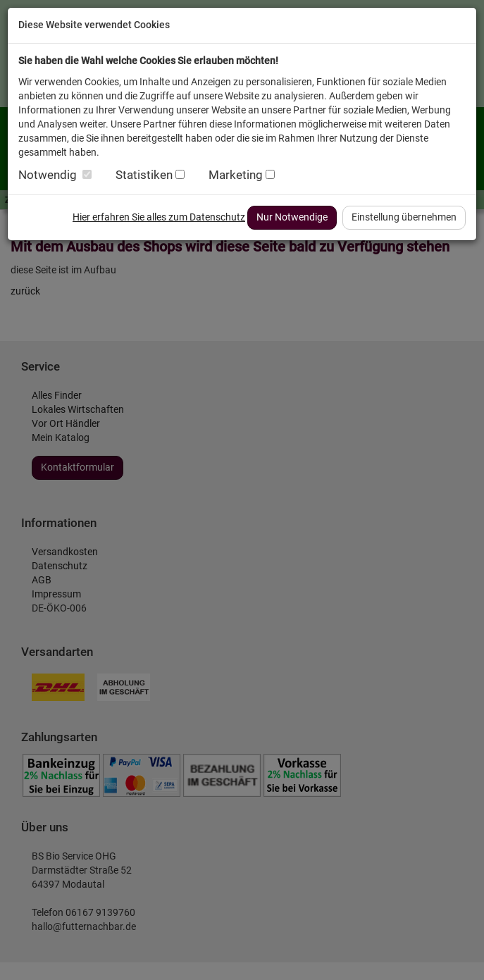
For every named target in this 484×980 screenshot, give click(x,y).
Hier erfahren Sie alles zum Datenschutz (159, 217)
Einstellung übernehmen (404, 217)
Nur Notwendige (292, 217)
